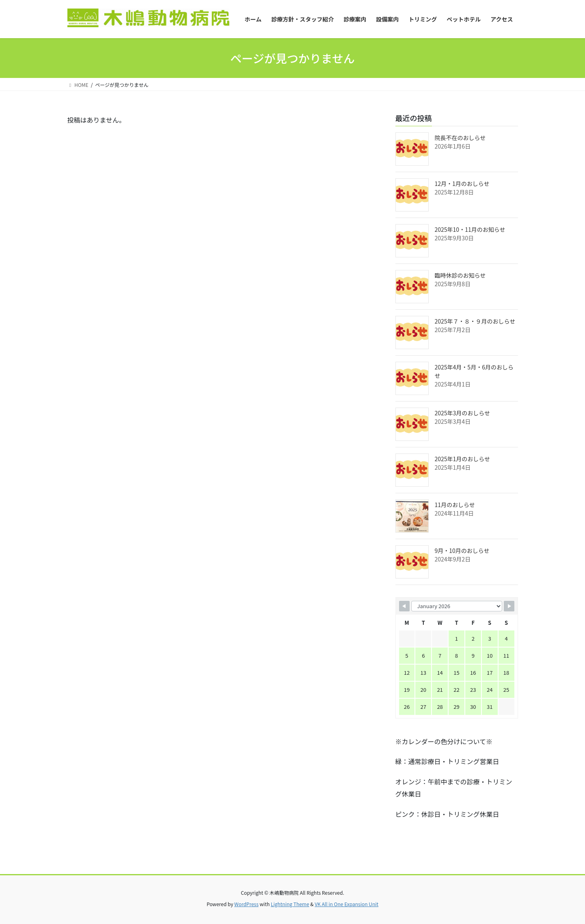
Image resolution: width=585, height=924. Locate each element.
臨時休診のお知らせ (460, 275)
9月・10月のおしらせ (462, 551)
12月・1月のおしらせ (462, 184)
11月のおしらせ (455, 505)
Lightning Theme (290, 904)
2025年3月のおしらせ (463, 413)
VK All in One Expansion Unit (346, 904)
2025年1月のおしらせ (463, 459)
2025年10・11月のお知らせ (470, 229)
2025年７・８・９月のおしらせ (475, 321)
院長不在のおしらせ (460, 138)
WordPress (246, 904)
